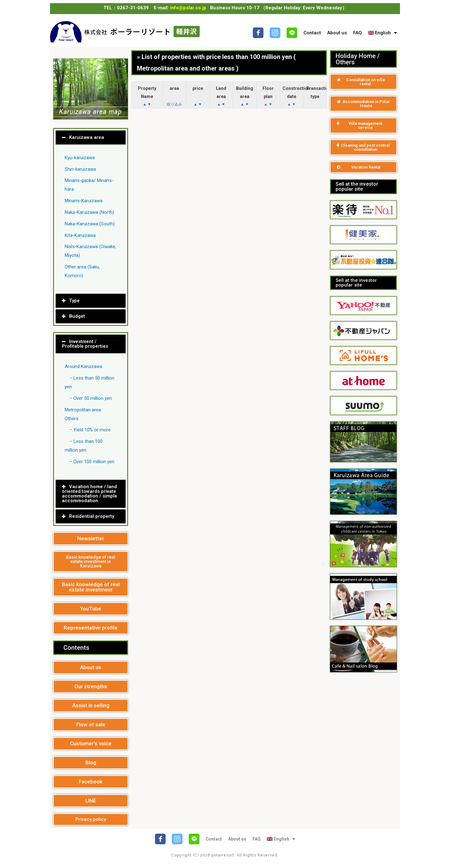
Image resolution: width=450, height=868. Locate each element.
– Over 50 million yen (91, 398)
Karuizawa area (87, 137)
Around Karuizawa (83, 366)
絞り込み (174, 104)
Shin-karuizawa (80, 169)
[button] (91, 539)
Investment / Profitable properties (85, 344)
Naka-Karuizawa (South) (90, 224)
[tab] (91, 137)
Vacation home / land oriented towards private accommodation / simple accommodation (90, 494)
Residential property (92, 516)
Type (74, 301)
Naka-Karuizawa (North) (89, 212)
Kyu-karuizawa (80, 158)
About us (337, 33)
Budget (77, 316)
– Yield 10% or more (90, 430)
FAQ (357, 33)
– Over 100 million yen (92, 462)
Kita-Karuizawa (80, 235)
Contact (312, 33)
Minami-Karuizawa (84, 201)
